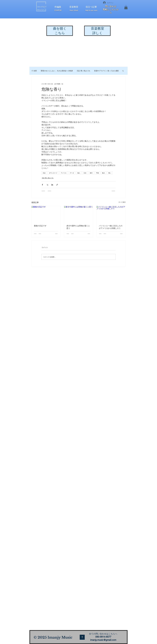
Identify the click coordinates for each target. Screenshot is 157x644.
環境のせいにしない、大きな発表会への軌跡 (57, 71)
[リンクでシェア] (57, 185)
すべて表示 (122, 202)
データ (72, 173)
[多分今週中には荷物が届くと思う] (79, 214)
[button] (126, 7)
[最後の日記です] (46, 214)
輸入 (104, 173)
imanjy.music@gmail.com (103, 640)
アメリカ (64, 173)
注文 (85, 173)
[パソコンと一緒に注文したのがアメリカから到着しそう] (111, 214)
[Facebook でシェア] (42, 185)
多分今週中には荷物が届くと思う (78, 227)
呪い (110, 173)
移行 (91, 173)
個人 (79, 173)
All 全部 (34, 71)
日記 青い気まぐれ (83, 71)
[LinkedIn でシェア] (52, 185)
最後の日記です (40, 226)
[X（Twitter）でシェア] (47, 185)
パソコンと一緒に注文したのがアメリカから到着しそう (111, 227)
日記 (44, 173)
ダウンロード (53, 173)
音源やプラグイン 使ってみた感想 (106, 71)
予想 (97, 173)
